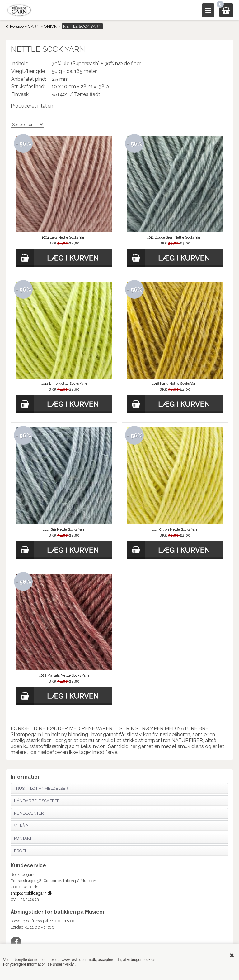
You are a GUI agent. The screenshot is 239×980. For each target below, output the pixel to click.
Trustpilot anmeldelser (41, 788)
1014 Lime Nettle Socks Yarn (64, 384)
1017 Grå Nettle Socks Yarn (64, 530)
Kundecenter (29, 813)
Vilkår (21, 826)
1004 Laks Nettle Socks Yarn (64, 237)
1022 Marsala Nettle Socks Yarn (64, 676)
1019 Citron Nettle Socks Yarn (175, 530)
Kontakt (23, 838)
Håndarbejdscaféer (37, 801)
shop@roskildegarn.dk (31, 893)
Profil (21, 851)
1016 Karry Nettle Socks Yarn (175, 384)
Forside (17, 26)
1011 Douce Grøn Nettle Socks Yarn (175, 237)
